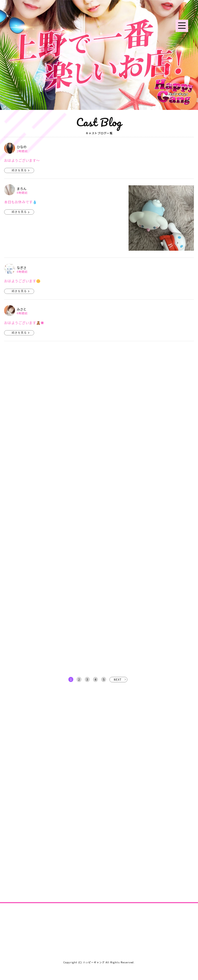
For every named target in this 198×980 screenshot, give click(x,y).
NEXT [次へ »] (118, 679)
